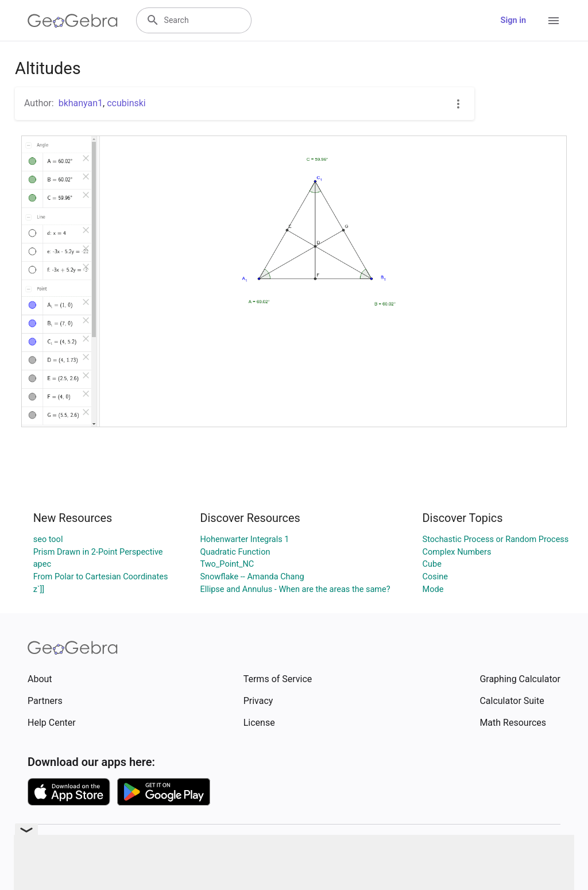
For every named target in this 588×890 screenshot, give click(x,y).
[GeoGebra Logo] (73, 21)
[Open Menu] (554, 21)
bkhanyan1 (81, 103)
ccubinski (126, 103)
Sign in (513, 20)
